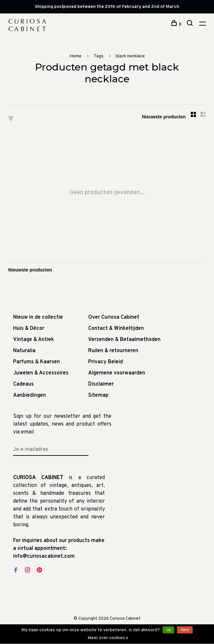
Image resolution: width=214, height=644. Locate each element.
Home (76, 56)
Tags (99, 56)
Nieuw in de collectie (38, 317)
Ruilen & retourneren (113, 351)
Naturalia (24, 351)
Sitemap (98, 395)
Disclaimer (101, 384)
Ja (168, 630)
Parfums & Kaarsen (37, 362)
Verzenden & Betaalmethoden (124, 340)
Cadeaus (23, 384)
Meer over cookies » (108, 638)
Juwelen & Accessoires (41, 373)
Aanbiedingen (29, 395)
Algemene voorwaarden (117, 373)
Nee (185, 630)
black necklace (130, 56)
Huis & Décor (29, 329)
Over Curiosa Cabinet (114, 317)
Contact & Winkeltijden (116, 329)
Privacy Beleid (106, 362)
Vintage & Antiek (34, 340)
